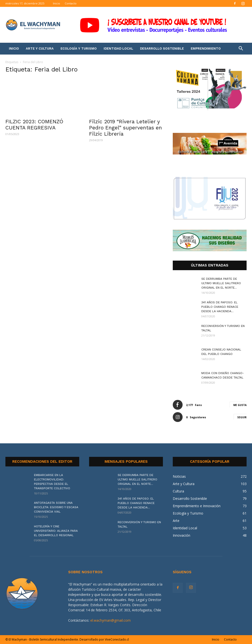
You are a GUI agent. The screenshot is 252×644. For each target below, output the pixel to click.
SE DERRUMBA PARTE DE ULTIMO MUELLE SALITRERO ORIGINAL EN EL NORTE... (221, 283)
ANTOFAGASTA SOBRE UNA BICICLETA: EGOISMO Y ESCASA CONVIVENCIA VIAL (56, 507)
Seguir (242, 417)
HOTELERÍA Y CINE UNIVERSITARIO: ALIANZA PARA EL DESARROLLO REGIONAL (56, 531)
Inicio (56, 3)
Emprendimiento (206, 49)
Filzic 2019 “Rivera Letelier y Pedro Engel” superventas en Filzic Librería (126, 128)
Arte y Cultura (40, 49)
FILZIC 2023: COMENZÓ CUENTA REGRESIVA (34, 125)
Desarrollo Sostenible (162, 49)
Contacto (71, 3)
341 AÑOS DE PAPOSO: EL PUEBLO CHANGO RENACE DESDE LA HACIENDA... (220, 307)
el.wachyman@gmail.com (110, 620)
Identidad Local (118, 49)
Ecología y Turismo (79, 49)
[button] (241, 49)
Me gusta (240, 405)
